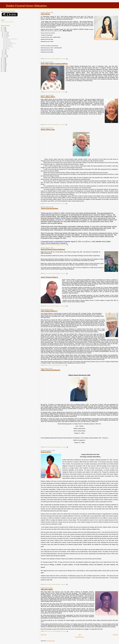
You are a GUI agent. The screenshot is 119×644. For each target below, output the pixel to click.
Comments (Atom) (51, 641)
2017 (3, 62)
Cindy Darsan (45, 14)
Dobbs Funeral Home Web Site (7, 22)
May (4, 52)
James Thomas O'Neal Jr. (49, 277)
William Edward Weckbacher (50, 370)
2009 (3, 71)
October (5, 35)
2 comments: (63, 125)
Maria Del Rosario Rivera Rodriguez (53, 249)
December (5, 32)
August (5, 37)
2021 (3, 31)
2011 (3, 69)
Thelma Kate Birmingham (49, 208)
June (4, 51)
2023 (3, 29)
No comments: (63, 59)
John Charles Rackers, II (49, 311)
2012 (3, 68)
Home (80, 635)
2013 (3, 66)
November (5, 33)
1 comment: (63, 92)
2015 (3, 64)
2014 (3, 65)
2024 (3, 28)
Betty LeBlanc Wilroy (48, 97)
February (5, 56)
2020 (3, 58)
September (6, 36)
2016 (3, 63)
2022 (3, 30)
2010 (3, 70)
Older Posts (115, 635)
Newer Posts (44, 635)
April (4, 53)
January (5, 57)
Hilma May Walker (47, 589)
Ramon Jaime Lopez (48, 129)
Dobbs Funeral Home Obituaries (26, 6)
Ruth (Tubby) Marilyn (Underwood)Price (54, 64)
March (5, 55)
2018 (3, 60)
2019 (3, 59)
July (4, 50)
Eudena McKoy (46, 452)
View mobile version (79, 637)
